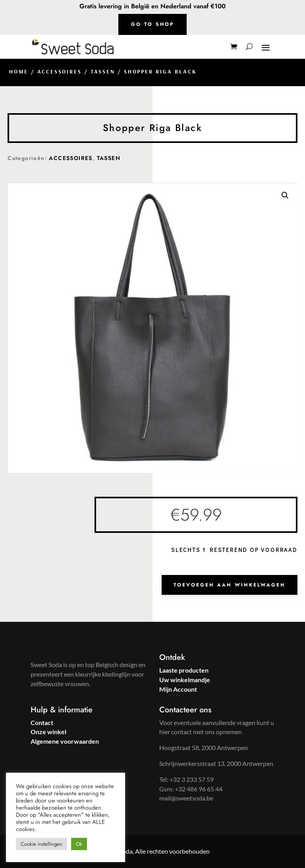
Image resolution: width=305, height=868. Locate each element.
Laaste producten (184, 670)
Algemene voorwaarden (65, 741)
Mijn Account (178, 689)
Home (19, 71)
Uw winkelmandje (185, 680)
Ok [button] (79, 844)
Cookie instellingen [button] (42, 844)
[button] (285, 195)
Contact (42, 722)
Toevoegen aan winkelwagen (230, 585)
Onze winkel (48, 732)
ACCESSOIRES (60, 71)
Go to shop (152, 24)
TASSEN (103, 71)
